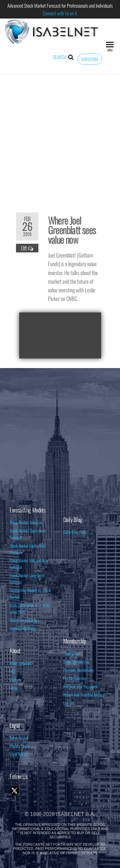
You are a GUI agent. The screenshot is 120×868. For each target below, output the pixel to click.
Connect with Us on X (60, 13)
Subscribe (90, 59)
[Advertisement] (60, 139)
